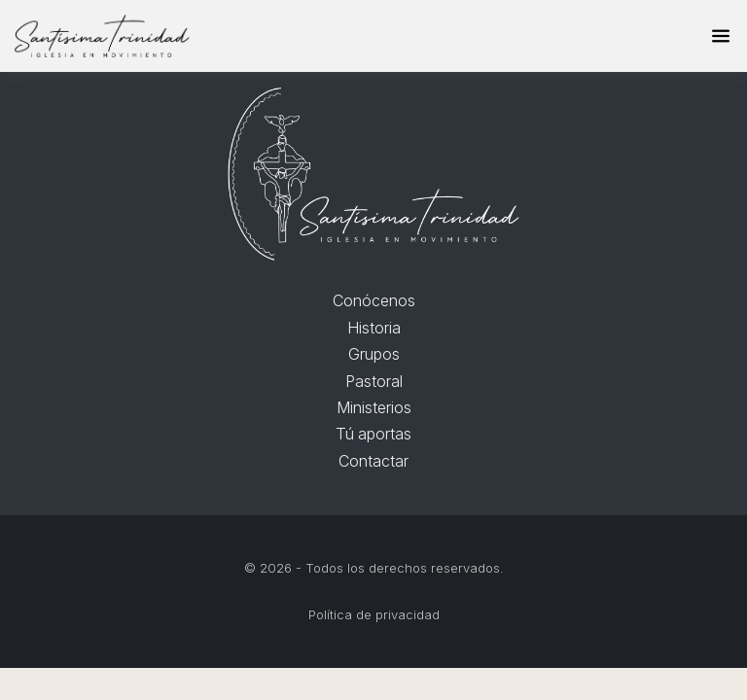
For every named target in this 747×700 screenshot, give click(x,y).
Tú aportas (373, 434)
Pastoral (374, 381)
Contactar (373, 461)
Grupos (374, 354)
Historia (374, 328)
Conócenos (374, 300)
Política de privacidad (374, 614)
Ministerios (374, 407)
